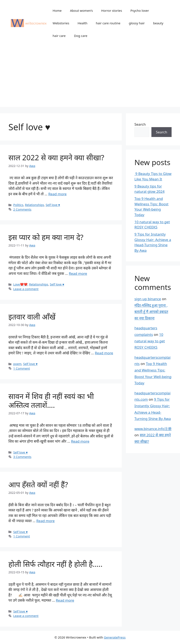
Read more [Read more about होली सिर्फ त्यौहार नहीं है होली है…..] (65, 600)
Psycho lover (140, 10)
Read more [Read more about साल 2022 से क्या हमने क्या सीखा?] (58, 194)
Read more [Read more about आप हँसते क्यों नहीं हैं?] (46, 521)
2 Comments (22, 209)
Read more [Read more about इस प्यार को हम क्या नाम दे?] (78, 273)
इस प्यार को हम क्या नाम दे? (46, 237)
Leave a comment (26, 289)
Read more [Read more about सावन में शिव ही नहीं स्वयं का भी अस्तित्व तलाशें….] (80, 441)
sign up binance (148, 299)
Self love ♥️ (53, 205)
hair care (59, 36)
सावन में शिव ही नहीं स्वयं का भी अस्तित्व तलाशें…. (51, 401)
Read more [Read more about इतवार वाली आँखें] (104, 353)
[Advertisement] (90, 78)
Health (83, 23)
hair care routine (108, 23)
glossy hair (137, 23)
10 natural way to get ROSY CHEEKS (150, 341)
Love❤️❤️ (20, 284)
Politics (18, 205)
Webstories (61, 23)
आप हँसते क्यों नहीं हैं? (38, 484)
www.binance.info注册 (153, 429)
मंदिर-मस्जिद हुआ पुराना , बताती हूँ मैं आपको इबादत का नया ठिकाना (151, 312)
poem (17, 364)
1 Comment (22, 368)
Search (140, 124)
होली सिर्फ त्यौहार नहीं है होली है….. (55, 564)
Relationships (34, 205)
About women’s (81, 10)
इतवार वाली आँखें (32, 317)
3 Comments (22, 457)
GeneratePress (115, 637)
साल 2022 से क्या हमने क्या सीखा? (56, 157)
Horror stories (112, 10)
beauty (158, 23)
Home (57, 10)
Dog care (81, 36)
